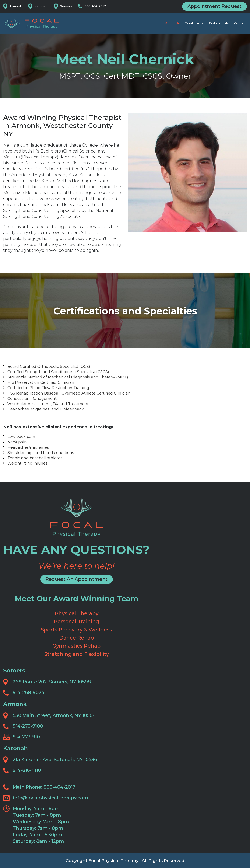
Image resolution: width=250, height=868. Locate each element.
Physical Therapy (77, 613)
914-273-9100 (28, 726)
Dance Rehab (77, 638)
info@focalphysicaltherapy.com (50, 798)
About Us (172, 23)
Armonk (16, 6)
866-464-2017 (95, 6)
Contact (240, 23)
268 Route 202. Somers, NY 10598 (52, 682)
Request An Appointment (77, 579)
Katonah (41, 6)
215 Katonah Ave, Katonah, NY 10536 (55, 759)
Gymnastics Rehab (76, 646)
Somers (66, 6)
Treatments (194, 23)
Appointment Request (214, 6)
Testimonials (219, 23)
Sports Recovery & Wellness (76, 630)
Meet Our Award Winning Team (77, 598)
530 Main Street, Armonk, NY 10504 (54, 715)
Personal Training (76, 621)
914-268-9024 (29, 692)
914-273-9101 (27, 737)
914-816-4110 (27, 770)
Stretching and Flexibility (77, 654)
